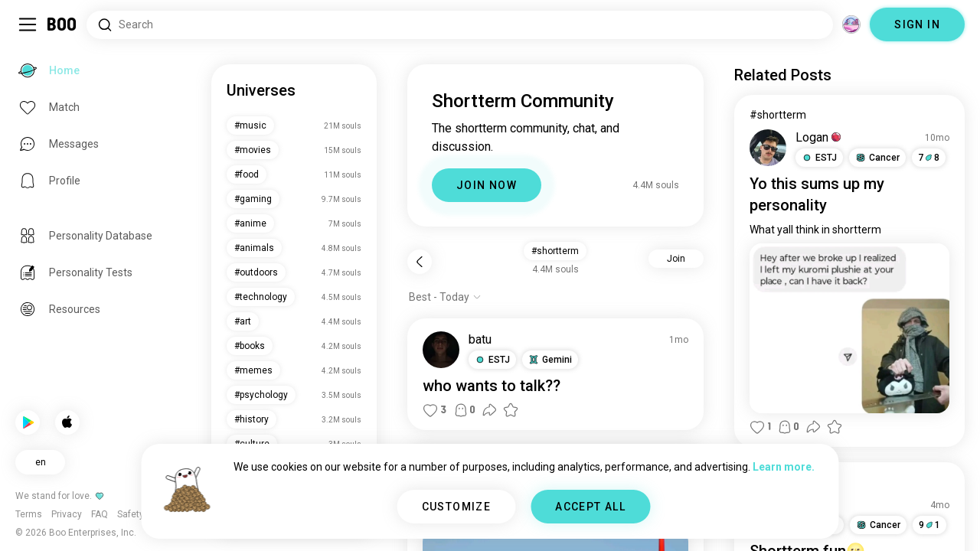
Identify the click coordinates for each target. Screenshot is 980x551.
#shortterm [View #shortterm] (778, 115)
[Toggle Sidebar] (28, 24)
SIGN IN (917, 24)
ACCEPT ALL (590, 507)
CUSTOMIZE (457, 507)
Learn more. (784, 467)
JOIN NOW (487, 185)
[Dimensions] (851, 24)
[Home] (62, 24)
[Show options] (445, 297)
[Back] (420, 262)
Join (676, 259)
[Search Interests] (460, 25)
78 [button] (929, 158)
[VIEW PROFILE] (441, 350)
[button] (492, 360)
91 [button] (929, 525)
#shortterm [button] (555, 251)
